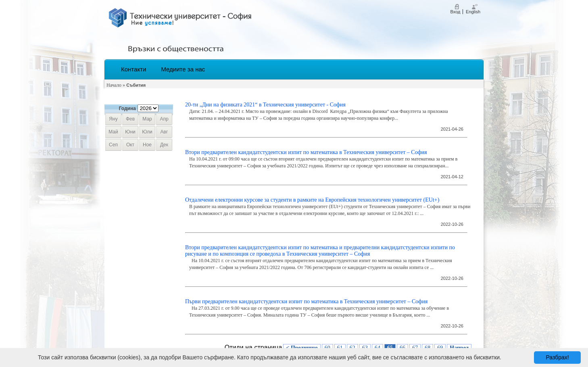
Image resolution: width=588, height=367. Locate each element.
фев (130, 119)
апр (164, 119)
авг (164, 132)
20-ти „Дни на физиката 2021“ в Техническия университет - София (265, 105)
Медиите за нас (183, 69)
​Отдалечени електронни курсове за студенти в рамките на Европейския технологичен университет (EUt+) (312, 200)
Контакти (133, 69)
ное (147, 145)
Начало (114, 85)
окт (130, 145)
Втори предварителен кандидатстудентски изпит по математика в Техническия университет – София (306, 152)
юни (130, 132)
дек (164, 145)
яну (113, 119)
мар (147, 119)
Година (127, 108)
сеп (113, 145)
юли (147, 132)
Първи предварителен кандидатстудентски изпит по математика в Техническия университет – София (306, 301)
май (113, 132)
